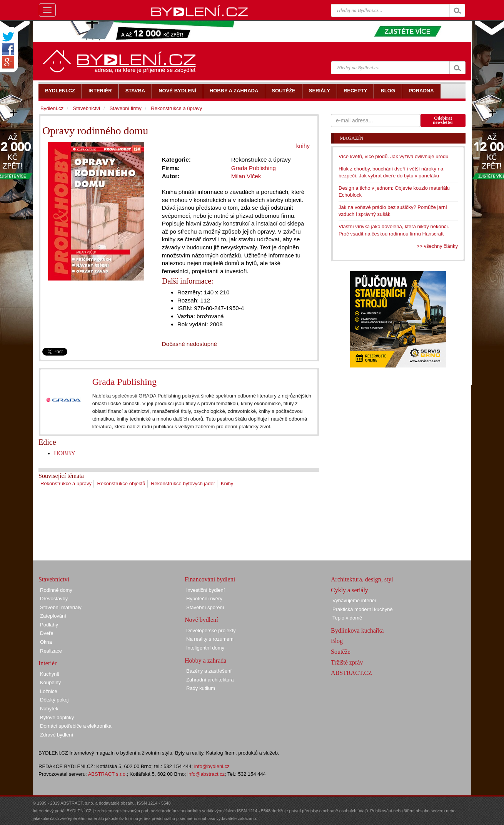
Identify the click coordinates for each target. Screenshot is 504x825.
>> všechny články (437, 246)
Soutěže (341, 652)
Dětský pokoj (54, 700)
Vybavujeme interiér (354, 600)
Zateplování (53, 616)
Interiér (48, 663)
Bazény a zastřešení (209, 671)
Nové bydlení (201, 620)
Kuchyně (50, 674)
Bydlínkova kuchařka (357, 630)
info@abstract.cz (206, 774)
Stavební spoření (205, 607)
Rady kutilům (201, 688)
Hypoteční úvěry (204, 599)
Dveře (47, 633)
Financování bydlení (210, 579)
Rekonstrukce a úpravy (66, 483)
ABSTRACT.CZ (351, 673)
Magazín (351, 138)
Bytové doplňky (57, 717)
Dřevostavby (54, 599)
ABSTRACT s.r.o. (108, 774)
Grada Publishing (124, 382)
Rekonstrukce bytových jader (183, 483)
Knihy (227, 483)
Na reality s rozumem (210, 639)
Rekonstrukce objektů (121, 483)
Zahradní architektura (210, 680)
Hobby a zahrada (205, 661)
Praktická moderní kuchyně (363, 609)
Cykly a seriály (350, 590)
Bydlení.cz (52, 108)
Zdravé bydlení (57, 735)
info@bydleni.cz (212, 766)
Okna (46, 642)
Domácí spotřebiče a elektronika (76, 726)
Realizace (51, 651)
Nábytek (49, 709)
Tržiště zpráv (347, 662)
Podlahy (49, 625)
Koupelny (50, 682)
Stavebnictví (86, 108)
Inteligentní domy (205, 648)
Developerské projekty (211, 630)
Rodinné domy (56, 590)
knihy (303, 146)
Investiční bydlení (205, 590)
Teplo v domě (347, 618)
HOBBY (65, 453)
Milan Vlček (246, 176)
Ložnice (49, 691)
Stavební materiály (61, 607)
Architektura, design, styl (362, 579)
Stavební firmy (126, 108)
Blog (337, 641)
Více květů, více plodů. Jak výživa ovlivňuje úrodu (393, 156)
